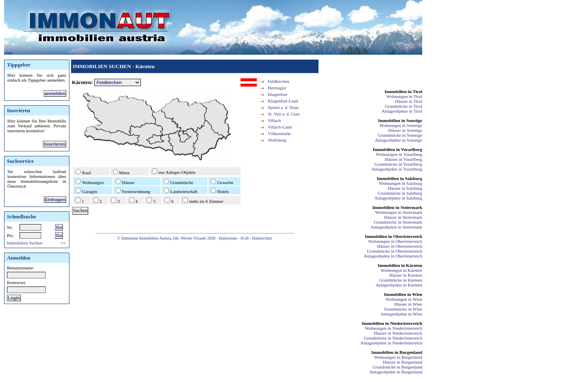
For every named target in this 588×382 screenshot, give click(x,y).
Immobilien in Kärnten (400, 265)
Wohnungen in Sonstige (401, 125)
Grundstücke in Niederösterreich (393, 338)
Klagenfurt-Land (283, 101)
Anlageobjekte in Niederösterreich (392, 343)
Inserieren (55, 144)
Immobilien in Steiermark (397, 207)
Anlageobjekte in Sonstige (399, 140)
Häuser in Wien (408, 304)
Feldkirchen (279, 81)
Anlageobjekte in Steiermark (396, 227)
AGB (244, 238)
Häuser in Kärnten (406, 275)
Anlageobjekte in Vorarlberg (397, 169)
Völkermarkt (279, 133)
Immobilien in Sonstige (400, 120)
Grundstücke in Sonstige (400, 135)
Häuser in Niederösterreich (398, 333)
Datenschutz (262, 238)
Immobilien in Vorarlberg (398, 149)
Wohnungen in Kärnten (401, 270)
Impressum (228, 238)
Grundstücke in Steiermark (398, 222)
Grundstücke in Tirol (403, 106)
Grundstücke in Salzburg (400, 193)
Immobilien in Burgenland (397, 352)
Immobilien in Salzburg (400, 178)
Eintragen (55, 200)
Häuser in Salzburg (405, 188)
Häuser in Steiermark (403, 217)
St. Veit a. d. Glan (284, 114)
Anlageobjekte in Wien (402, 314)
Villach (274, 120)
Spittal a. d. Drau (283, 107)
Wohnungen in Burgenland (398, 357)
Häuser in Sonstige (405, 130)
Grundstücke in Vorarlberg (398, 164)
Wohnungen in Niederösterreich (394, 328)
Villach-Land (280, 127)
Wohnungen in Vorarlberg (399, 154)
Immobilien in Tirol (403, 91)
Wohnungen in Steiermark (399, 212)
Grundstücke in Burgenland (398, 367)
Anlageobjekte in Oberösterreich (393, 256)
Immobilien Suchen (24, 243)
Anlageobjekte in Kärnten (399, 285)
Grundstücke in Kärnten (401, 280)
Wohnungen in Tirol (404, 96)
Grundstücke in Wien (403, 309)
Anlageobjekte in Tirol (402, 111)
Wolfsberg (277, 140)
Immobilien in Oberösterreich (394, 236)
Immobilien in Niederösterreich (392, 323)
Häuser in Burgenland (403, 362)
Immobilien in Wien (403, 294)
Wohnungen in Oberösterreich (395, 241)
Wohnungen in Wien (404, 299)
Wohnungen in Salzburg (401, 183)
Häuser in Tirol (409, 101)
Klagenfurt (278, 94)
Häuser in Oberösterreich (400, 246)
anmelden (55, 93)
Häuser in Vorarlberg (403, 159)
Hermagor (277, 88)
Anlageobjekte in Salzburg (398, 198)
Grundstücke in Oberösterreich (394, 251)
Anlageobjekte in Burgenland (396, 372)
